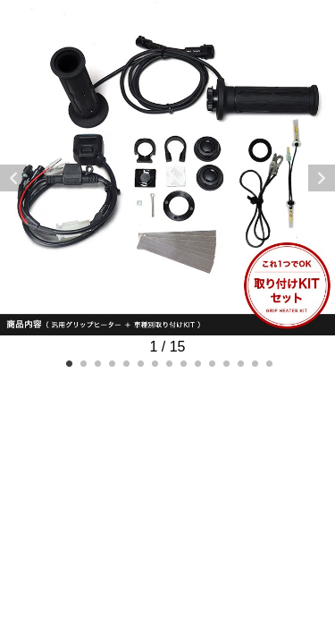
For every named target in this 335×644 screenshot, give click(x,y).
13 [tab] (239, 362)
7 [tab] (154, 362)
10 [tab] (197, 362)
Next (322, 178)
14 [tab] (254, 362)
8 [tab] (168, 362)
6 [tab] (139, 362)
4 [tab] (111, 362)
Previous (13, 178)
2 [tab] (82, 362)
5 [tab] (125, 362)
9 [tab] (182, 362)
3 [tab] (96, 362)
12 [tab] (225, 362)
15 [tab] (268, 362)
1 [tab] (68, 362)
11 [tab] (211, 362)
